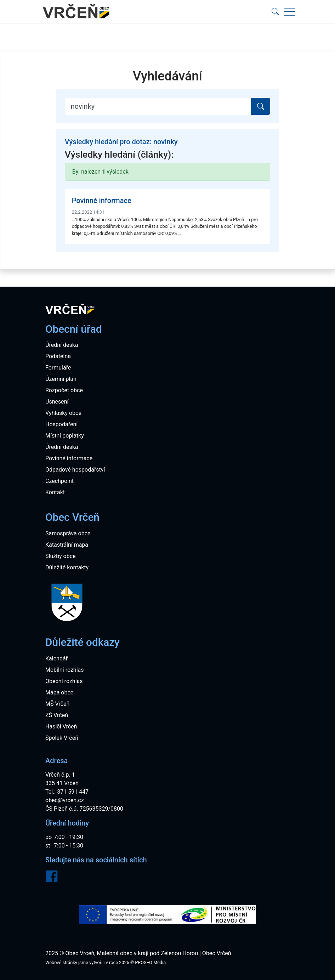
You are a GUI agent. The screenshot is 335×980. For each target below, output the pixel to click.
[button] (275, 11)
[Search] (158, 106)
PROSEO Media (150, 962)
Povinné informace (102, 201)
